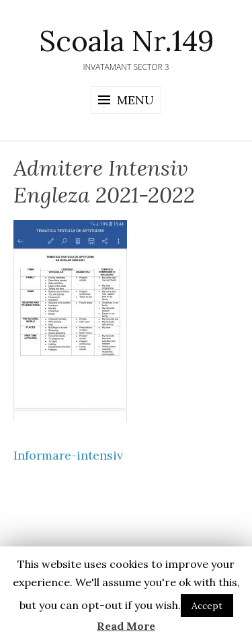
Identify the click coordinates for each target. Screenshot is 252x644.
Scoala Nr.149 (126, 41)
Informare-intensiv (68, 455)
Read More (126, 626)
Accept (207, 606)
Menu (135, 100)
